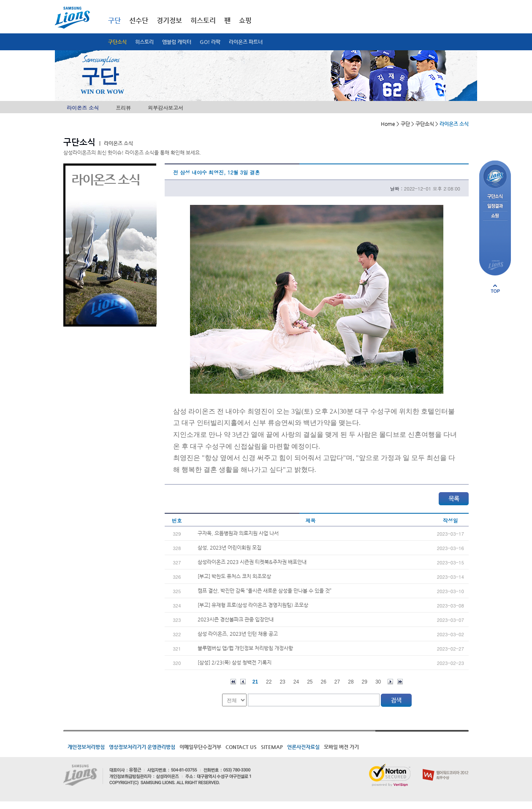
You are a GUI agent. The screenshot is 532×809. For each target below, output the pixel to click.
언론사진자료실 (303, 747)
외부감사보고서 (166, 108)
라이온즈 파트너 (246, 42)
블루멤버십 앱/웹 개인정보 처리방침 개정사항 (245, 648)
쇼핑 (245, 20)
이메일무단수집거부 (200, 747)
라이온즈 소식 (83, 108)
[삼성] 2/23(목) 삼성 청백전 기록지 (235, 662)
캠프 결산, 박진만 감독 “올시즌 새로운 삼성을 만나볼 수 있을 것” (265, 591)
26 (324, 682)
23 (282, 682)
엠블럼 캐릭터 (177, 42)
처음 (233, 682)
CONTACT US (241, 747)
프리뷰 (123, 108)
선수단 (139, 20)
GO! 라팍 (210, 42)
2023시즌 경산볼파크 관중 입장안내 (236, 619)
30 (378, 682)
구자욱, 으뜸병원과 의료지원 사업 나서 (238, 533)
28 (351, 682)
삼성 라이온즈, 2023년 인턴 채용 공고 (238, 634)
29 (365, 682)
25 (310, 682)
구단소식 (117, 42)
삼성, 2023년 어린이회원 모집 (229, 548)
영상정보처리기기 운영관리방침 (142, 747)
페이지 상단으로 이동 (495, 289)
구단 (114, 20)
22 (269, 682)
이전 (243, 682)
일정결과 (495, 206)
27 (337, 682)
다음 (390, 682)
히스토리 (144, 42)
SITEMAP (272, 747)
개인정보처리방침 (86, 747)
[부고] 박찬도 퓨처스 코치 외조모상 (234, 576)
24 (296, 682)
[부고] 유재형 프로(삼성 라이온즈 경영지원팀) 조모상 (253, 605)
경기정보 (169, 20)
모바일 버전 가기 (341, 747)
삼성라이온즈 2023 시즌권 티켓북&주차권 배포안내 (252, 562)
